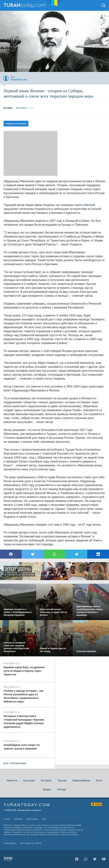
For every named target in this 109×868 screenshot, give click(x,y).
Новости (12, 780)
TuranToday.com (25, 5)
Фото (99, 780)
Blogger (75, 834)
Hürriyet (90, 205)
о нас (7, 819)
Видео (47, 789)
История (46, 780)
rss (44, 819)
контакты (32, 819)
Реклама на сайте (31, 843)
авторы (18, 819)
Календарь (10, 843)
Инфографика (81, 780)
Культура (29, 780)
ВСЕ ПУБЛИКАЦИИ (15, 763)
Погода (62, 789)
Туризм (62, 780)
